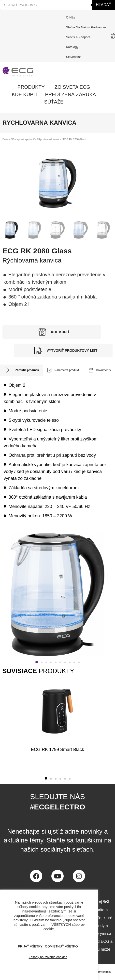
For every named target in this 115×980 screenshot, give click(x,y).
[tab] (22, 370)
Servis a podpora (79, 37)
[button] (37, 662)
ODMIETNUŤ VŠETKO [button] (61, 946)
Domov (6, 139)
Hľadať (104, 5)
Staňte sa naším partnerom (86, 27)
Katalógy (72, 47)
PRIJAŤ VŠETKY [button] (30, 946)
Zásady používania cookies (48, 957)
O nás (70, 17)
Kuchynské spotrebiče (24, 139)
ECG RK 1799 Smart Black (57, 750)
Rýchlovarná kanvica (50, 139)
